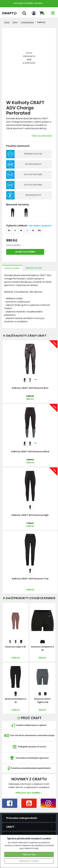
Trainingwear (27, 22)
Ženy (15, 22)
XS (9, 230)
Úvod (7, 22)
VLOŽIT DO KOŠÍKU (25, 252)
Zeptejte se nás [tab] (34, 268)
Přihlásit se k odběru (29, 793)
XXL (39, 230)
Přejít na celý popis (42, 136)
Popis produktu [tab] (12, 268)
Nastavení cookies (29, 861)
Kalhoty (41, 22)
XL (33, 230)
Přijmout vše (29, 854)
